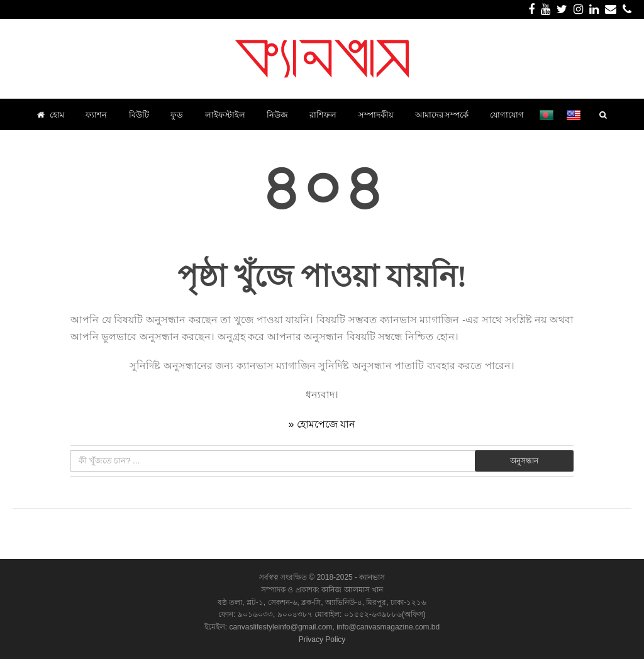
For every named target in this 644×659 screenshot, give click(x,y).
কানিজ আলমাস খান (352, 590)
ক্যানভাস (371, 577)
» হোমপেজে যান (322, 424)
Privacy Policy (322, 640)
